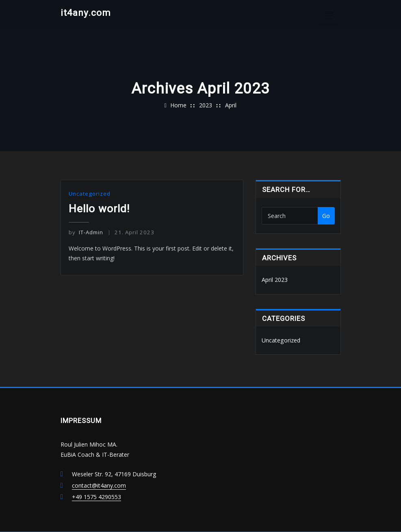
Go (326, 216)
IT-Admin (86, 232)
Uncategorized (89, 194)
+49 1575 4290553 (96, 496)
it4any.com (86, 13)
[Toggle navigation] (329, 16)
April (231, 105)
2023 (206, 105)
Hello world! (99, 208)
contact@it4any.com (99, 485)
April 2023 (275, 280)
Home (178, 105)
